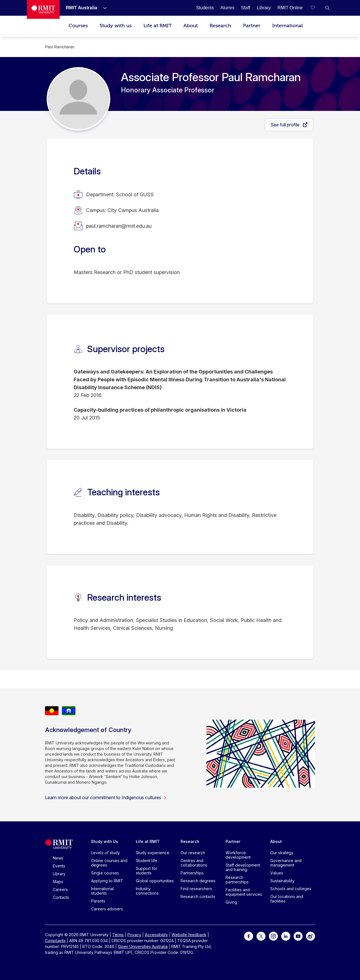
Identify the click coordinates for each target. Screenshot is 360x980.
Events (59, 866)
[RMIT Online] (290, 8)
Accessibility (156, 935)
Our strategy (282, 853)
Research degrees (198, 881)
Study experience (153, 853)
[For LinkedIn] (286, 936)
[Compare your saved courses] (316, 8)
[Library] (264, 8)
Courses (78, 26)
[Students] (205, 8)
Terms (118, 935)
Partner (252, 26)
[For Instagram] (273, 936)
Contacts (61, 897)
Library (59, 874)
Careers (60, 889)
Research (220, 26)
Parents (98, 901)
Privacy (134, 935)
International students (103, 891)
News (58, 858)
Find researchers (196, 889)
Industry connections (147, 891)
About (191, 26)
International (288, 26)
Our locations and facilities (287, 899)
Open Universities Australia (143, 946)
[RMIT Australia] (81, 8)
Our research (193, 853)
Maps (58, 882)
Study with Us (105, 841)
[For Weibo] (310, 936)
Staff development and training (243, 867)
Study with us (116, 26)
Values (277, 873)
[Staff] (246, 8)
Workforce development (238, 855)
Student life (147, 861)
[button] (327, 8)
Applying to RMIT (107, 881)
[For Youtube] (298, 936)
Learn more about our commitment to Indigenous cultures (106, 797)
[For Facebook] (249, 936)
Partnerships (192, 873)
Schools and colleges (291, 889)
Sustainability (282, 881)
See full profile (286, 125)
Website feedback (189, 935)
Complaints (55, 941)
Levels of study (105, 853)
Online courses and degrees (109, 863)
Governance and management (286, 863)
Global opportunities (155, 881)
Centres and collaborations (194, 863)
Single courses (105, 873)
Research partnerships (237, 880)
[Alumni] (227, 8)
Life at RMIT (157, 26)
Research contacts (198, 896)
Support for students (147, 871)
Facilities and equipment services (244, 892)
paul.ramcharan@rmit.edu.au (119, 226)
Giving (231, 902)
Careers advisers (107, 909)
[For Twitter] (261, 936)
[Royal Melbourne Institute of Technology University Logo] (43, 9)
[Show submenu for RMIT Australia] (103, 8)
